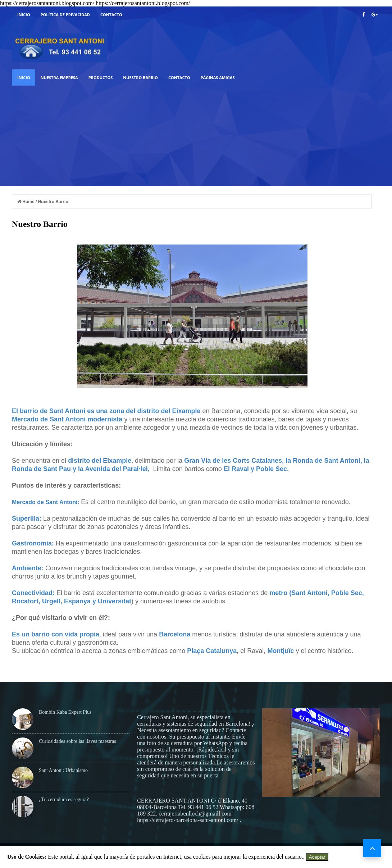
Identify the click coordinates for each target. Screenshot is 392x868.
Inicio (24, 15)
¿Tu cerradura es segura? (64, 800)
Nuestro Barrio (140, 77)
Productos (101, 77)
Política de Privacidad (65, 15)
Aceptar (317, 857)
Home (26, 202)
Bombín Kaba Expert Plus (65, 712)
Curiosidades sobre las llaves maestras (78, 741)
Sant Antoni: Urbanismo (63, 770)
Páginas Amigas (218, 77)
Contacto (111, 15)
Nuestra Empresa (59, 77)
